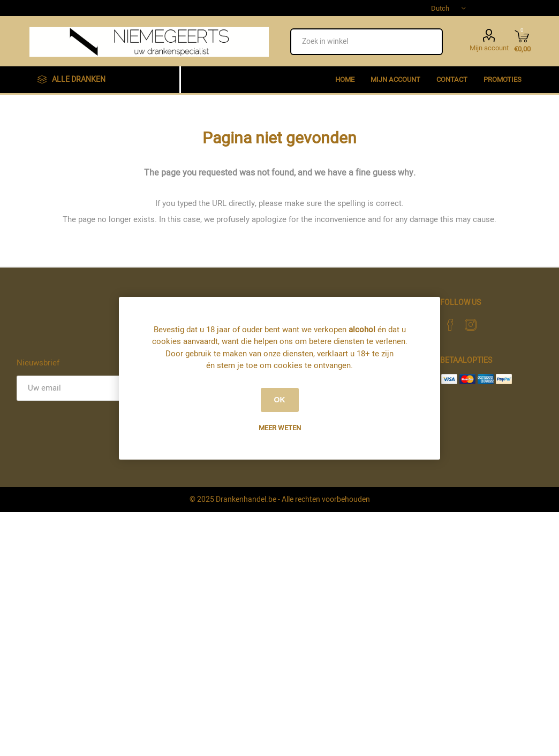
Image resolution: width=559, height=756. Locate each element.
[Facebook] (450, 325)
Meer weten (280, 428)
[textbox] (367, 42)
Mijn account (489, 47)
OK (280, 400)
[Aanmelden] (74, 388)
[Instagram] (471, 325)
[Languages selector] (448, 8)
